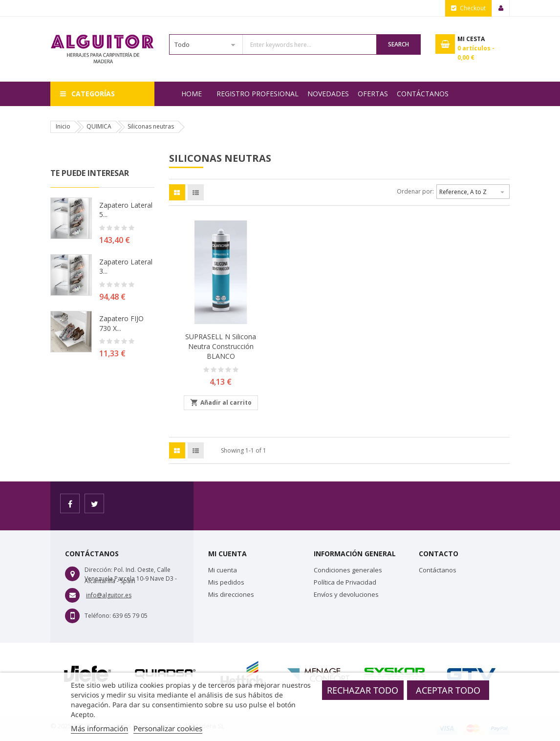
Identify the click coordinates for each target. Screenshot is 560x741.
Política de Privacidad (345, 582)
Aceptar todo (448, 690)
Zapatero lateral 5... (126, 210)
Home (192, 94)
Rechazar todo (363, 690)
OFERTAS (373, 94)
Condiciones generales (348, 570)
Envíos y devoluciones (346, 594)
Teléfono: (98, 616)
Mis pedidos (226, 582)
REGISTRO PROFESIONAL (258, 94)
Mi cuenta (223, 570)
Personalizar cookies (168, 728)
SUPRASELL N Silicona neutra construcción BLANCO (221, 346)
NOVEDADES (328, 94)
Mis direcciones (231, 594)
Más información (99, 728)
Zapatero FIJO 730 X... (121, 323)
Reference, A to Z (473, 191)
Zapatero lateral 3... (126, 267)
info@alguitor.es (109, 595)
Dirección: (98, 570)
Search (398, 44)
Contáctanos (423, 94)
